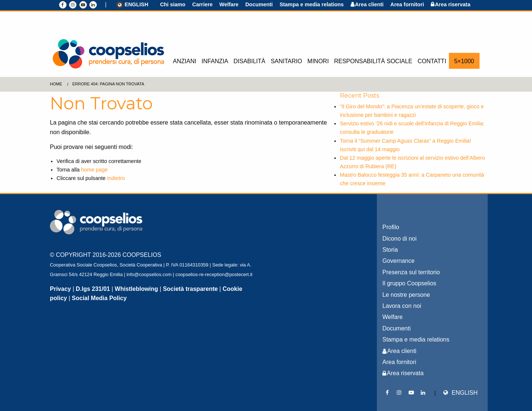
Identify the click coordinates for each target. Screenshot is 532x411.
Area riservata (453, 4)
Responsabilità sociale (373, 61)
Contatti (432, 61)
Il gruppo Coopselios (409, 283)
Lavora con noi (402, 306)
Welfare (229, 4)
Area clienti (369, 4)
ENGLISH (132, 5)
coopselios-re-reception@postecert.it (214, 274)
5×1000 (464, 61)
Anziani (185, 61)
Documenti (259, 4)
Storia (390, 250)
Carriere (202, 4)
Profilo (391, 227)
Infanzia (215, 61)
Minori (318, 61)
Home (56, 84)
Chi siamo (173, 4)
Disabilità (249, 61)
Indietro (116, 178)
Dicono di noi (400, 239)
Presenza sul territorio (411, 272)
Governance (398, 261)
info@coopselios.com (149, 274)
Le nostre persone (406, 295)
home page (94, 170)
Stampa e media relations (312, 4)
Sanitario (287, 61)
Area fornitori (407, 4)
